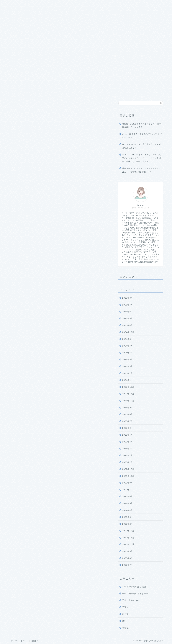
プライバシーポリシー (19, 641)
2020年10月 (128, 544)
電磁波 (125, 628)
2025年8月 (128, 298)
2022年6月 (128, 496)
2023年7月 (128, 421)
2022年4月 (128, 510)
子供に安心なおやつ (132, 600)
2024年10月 (128, 332)
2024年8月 (128, 339)
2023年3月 (128, 448)
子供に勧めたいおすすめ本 (135, 593)
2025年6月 (128, 312)
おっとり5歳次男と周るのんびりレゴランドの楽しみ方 (142, 136)
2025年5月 (128, 318)
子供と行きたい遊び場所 (134, 587)
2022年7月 (128, 490)
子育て (125, 607)
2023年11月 (128, 394)
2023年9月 (128, 407)
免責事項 (35, 641)
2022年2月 (128, 524)
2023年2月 (128, 455)
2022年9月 (128, 483)
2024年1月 (128, 380)
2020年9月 (128, 551)
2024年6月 (128, 353)
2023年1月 (128, 462)
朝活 (124, 621)
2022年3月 (128, 517)
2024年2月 (128, 373)
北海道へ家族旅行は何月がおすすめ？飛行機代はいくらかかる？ (141, 126)
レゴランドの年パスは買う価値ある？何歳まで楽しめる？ (141, 146)
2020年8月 (128, 558)
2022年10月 (128, 476)
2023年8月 (128, 414)
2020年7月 (128, 565)
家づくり (127, 614)
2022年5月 (128, 503)
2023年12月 (128, 387)
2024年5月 (128, 359)
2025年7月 (128, 305)
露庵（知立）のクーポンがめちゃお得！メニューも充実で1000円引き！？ (141, 170)
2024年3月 (128, 366)
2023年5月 (128, 435)
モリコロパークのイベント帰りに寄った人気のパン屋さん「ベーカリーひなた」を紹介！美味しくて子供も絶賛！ (141, 158)
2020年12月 (128, 531)
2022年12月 (128, 469)
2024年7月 (128, 346)
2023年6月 (128, 428)
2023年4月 (128, 442)
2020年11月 (128, 538)
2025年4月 (128, 325)
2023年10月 (128, 401)
